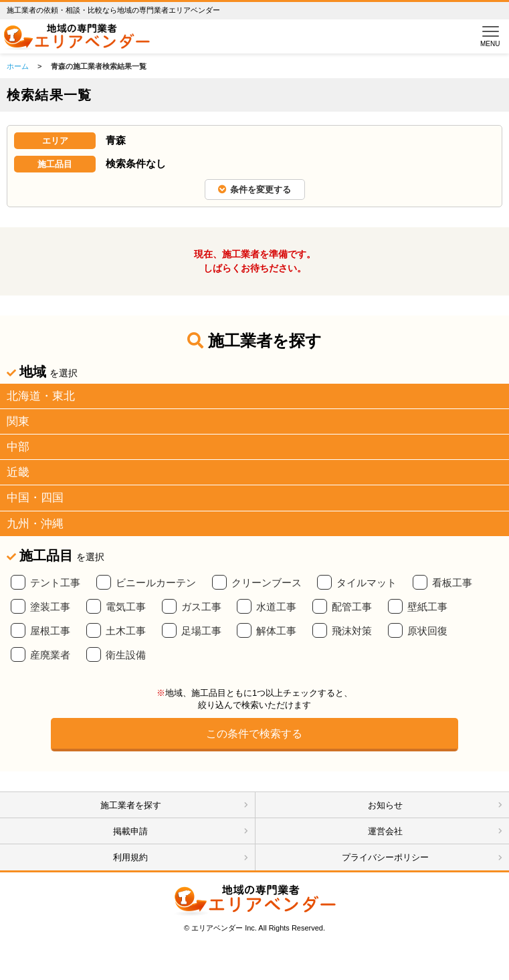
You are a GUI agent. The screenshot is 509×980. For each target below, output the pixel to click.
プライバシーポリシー (385, 857)
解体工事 (276, 631)
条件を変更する (254, 190)
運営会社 (385, 831)
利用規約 (130, 857)
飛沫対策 (352, 631)
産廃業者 (50, 655)
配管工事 (352, 607)
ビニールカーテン (156, 583)
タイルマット (367, 583)
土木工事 (126, 631)
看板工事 (452, 583)
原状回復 (427, 631)
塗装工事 (50, 607)
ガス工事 (201, 607)
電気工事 (126, 607)
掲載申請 (130, 831)
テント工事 (55, 583)
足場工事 (201, 631)
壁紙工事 (427, 607)
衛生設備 (126, 655)
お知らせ (385, 805)
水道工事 (276, 607)
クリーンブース (267, 583)
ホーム (18, 66)
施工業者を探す (131, 805)
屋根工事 (50, 631)
